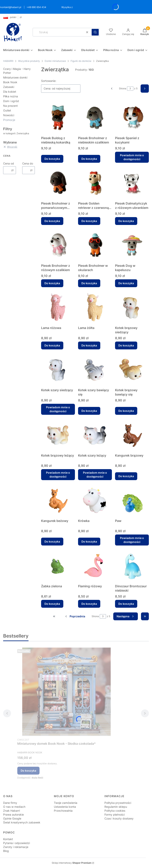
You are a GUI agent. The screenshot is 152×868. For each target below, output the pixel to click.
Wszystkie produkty (29, 61)
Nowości (9, 115)
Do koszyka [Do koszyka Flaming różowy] (89, 604)
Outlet (7, 110)
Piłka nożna (11, 96)
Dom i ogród (11, 101)
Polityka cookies (115, 811)
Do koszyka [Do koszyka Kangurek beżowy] (52, 541)
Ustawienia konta (65, 807)
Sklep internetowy (72, 863)
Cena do (28, 163)
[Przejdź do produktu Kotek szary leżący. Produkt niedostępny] (95, 435)
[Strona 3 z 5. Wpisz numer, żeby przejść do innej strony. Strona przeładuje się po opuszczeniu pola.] (130, 89)
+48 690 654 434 (36, 7)
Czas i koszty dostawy (119, 818)
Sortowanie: (49, 81)
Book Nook (10, 82)
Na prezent (10, 106)
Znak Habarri (12, 811)
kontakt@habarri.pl (11, 7)
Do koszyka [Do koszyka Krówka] (89, 541)
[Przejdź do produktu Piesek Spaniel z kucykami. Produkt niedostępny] (132, 117)
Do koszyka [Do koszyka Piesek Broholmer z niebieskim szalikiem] (89, 159)
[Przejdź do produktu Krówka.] (95, 500)
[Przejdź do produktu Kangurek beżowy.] (58, 500)
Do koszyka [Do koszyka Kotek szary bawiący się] (89, 411)
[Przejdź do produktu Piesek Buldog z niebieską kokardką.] (58, 117)
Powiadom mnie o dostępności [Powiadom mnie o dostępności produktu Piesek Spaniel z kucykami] (132, 157)
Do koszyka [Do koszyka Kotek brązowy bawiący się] (126, 411)
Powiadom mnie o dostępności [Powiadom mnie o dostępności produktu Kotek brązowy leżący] (58, 475)
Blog (6, 851)
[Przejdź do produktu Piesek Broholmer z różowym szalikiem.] (58, 245)
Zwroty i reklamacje (16, 847)
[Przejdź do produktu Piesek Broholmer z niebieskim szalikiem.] (95, 117)
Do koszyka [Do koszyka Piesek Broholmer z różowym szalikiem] (52, 283)
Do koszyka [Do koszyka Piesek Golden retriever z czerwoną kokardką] (89, 221)
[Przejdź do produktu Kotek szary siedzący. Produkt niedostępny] (58, 369)
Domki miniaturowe (55, 61)
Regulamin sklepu (116, 807)
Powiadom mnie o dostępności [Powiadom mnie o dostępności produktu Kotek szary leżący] (95, 475)
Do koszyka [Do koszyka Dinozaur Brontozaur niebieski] (126, 604)
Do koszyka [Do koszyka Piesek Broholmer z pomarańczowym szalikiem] (52, 221)
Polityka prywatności (118, 803)
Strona (123, 88)
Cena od (9, 163)
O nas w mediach (14, 807)
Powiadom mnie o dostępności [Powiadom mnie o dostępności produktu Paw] (132, 540)
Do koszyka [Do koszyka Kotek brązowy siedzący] (126, 345)
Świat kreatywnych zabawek (22, 822)
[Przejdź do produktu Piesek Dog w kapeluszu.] (132, 245)
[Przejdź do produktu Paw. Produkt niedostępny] (132, 500)
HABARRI (8, 61)
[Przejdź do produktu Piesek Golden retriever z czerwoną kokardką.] (95, 183)
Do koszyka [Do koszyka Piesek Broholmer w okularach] (89, 283)
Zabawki (9, 87)
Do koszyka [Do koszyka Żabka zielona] (52, 604)
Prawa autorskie (13, 815)
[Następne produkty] (126, 616)
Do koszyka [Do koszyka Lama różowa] (52, 345)
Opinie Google (12, 818)
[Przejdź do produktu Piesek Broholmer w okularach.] (95, 245)
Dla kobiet (10, 92)
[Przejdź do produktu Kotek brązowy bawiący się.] (132, 369)
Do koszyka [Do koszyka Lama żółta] (89, 345)
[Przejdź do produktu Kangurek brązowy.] (132, 435)
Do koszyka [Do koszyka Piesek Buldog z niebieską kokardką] (52, 159)
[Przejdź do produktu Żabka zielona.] (58, 566)
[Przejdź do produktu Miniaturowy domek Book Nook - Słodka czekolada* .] (66, 692)
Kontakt (8, 839)
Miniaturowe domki (15, 77)
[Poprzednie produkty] (75, 616)
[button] (95, 32)
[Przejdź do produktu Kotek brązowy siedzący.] (132, 307)
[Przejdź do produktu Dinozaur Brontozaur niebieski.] (132, 566)
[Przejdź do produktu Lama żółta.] (95, 307)
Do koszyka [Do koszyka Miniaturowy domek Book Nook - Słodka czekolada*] (28, 771)
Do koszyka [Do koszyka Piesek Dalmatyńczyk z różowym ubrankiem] (126, 221)
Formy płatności (115, 815)
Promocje (9, 120)
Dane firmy (10, 803)
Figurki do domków (81, 61)
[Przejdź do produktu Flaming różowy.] (95, 566)
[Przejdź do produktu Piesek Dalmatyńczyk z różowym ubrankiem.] (132, 183)
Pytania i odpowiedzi (17, 843)
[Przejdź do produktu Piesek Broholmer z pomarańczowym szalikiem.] (58, 183)
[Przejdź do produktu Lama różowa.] (58, 307)
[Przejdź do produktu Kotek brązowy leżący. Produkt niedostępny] (58, 435)
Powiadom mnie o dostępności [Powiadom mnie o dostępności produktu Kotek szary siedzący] (58, 409)
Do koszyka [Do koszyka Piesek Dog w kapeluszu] (126, 283)
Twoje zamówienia (66, 803)
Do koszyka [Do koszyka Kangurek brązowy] (126, 476)
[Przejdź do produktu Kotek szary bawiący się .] (95, 369)
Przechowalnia (63, 811)
